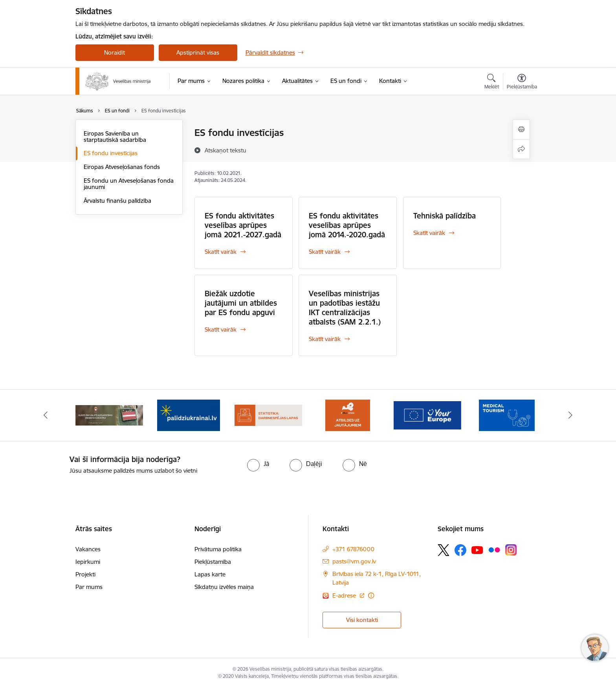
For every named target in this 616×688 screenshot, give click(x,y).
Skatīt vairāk (221, 252)
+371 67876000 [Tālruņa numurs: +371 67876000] (353, 549)
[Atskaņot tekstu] (225, 150)
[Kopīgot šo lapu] (521, 149)
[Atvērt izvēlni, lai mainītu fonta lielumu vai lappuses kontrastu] (522, 83)
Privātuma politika (218, 549)
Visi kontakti (362, 620)
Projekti (85, 574)
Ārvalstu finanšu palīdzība (117, 201)
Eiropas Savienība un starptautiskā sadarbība (115, 137)
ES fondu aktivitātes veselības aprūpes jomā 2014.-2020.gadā (347, 225)
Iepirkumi (88, 562)
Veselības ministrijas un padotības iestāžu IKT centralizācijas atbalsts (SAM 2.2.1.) (345, 308)
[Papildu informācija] (371, 595)
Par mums (89, 587)
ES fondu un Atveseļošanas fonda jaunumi (129, 184)
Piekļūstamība (213, 562)
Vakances (88, 549)
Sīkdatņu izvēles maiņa (224, 587)
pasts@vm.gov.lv (354, 561)
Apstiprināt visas (198, 52)
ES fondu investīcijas (111, 153)
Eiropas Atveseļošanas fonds (122, 167)
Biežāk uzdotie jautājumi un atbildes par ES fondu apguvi (241, 303)
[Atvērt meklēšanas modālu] (492, 83)
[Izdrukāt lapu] (521, 129)
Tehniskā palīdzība (445, 216)
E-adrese (345, 595)
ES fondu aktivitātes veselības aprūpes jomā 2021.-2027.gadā (243, 225)
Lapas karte (210, 574)
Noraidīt (115, 52)
